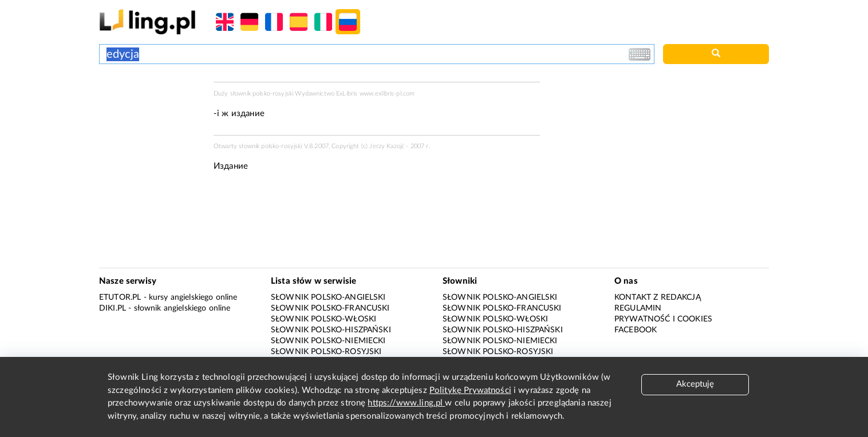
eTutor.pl (120, 297)
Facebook (636, 330)
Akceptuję (695, 384)
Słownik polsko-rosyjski (326, 352)
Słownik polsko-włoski (323, 319)
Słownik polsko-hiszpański (331, 330)
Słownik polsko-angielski (328, 297)
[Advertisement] (151, 125)
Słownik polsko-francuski (330, 308)
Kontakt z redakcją (658, 297)
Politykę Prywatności (470, 390)
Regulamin (638, 308)
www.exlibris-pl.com (387, 94)
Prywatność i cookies (663, 319)
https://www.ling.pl (406, 403)
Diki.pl (113, 308)
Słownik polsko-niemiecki (328, 341)
